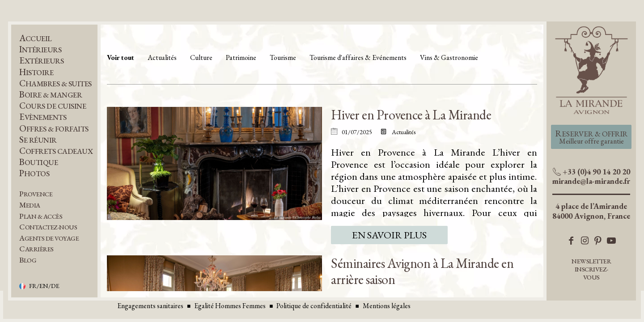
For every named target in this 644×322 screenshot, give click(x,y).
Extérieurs (41, 61)
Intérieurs (40, 49)
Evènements (43, 117)
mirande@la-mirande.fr (591, 181)
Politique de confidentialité (314, 306)
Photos (34, 173)
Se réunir (38, 140)
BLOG (28, 260)
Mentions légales (387, 306)
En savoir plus (389, 235)
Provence (36, 194)
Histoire (36, 72)
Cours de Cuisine (53, 106)
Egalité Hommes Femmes (230, 306)
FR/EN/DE (44, 286)
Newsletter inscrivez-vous (591, 269)
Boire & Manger (51, 95)
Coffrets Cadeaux (56, 151)
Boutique (38, 162)
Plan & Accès (41, 216)
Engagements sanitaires (150, 306)
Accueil (36, 38)
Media (30, 205)
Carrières (36, 249)
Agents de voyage (49, 238)
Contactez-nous (48, 227)
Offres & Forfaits (54, 129)
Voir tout (121, 57)
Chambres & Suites (55, 83)
